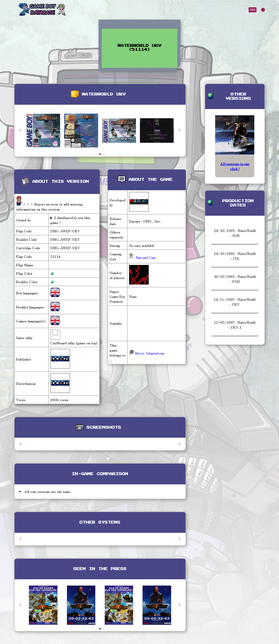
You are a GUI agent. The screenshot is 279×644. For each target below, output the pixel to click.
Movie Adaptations (147, 353)
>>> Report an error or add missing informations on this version (49, 206)
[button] (180, 130)
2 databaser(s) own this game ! (70, 220)
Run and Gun (145, 257)
